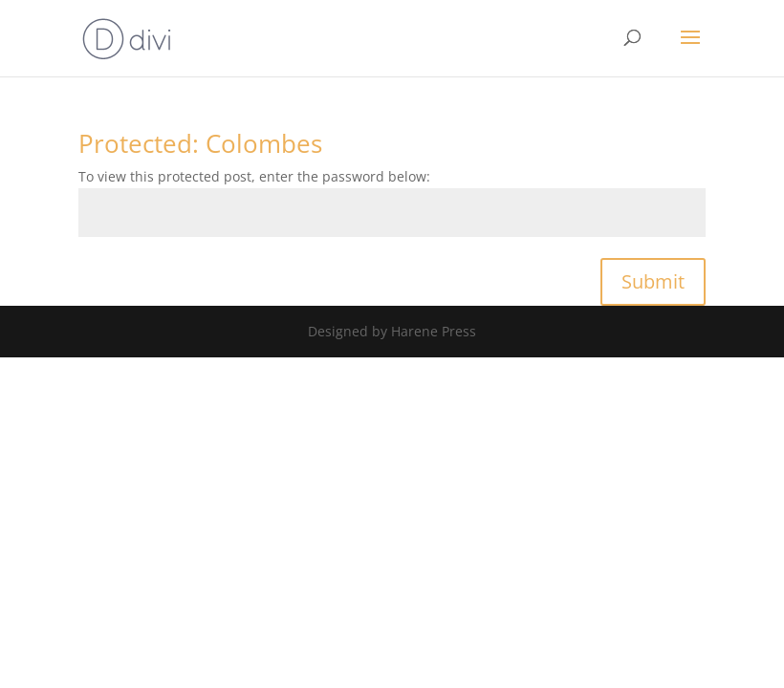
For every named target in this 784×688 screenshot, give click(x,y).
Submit (653, 281)
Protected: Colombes (200, 143)
